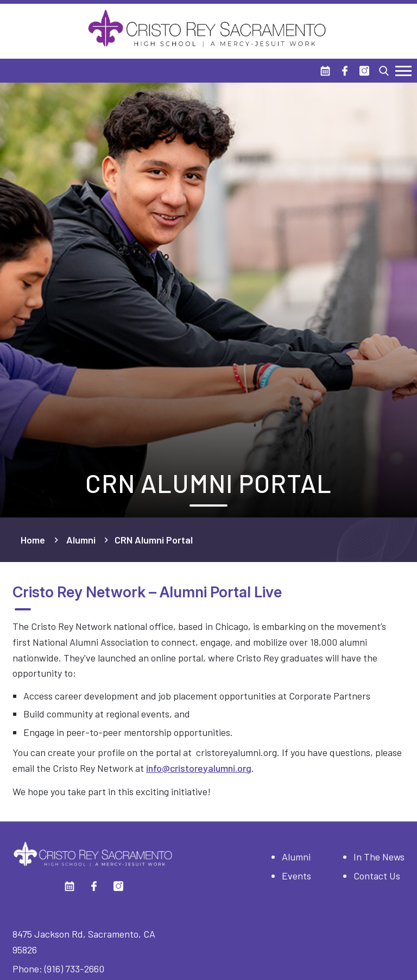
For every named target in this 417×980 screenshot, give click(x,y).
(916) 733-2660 (74, 969)
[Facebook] (345, 71)
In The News (379, 857)
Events (296, 876)
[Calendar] (325, 71)
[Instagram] (364, 71)
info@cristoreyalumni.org (199, 768)
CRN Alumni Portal (154, 540)
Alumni (81, 540)
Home (33, 540)
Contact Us (377, 876)
